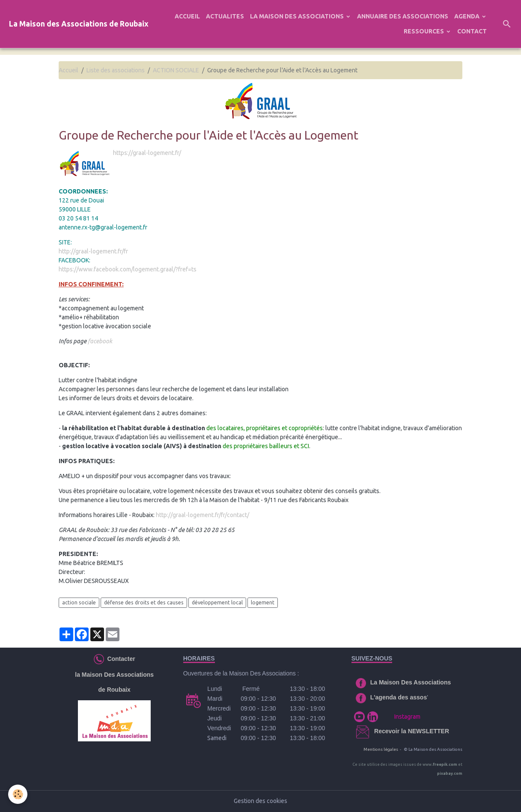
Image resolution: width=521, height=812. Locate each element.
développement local (217, 602)
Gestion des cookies (260, 801)
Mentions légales (381, 749)
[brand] (79, 24)
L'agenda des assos (399, 697)
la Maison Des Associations (114, 675)
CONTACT (472, 31)
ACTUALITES (225, 16)
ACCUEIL (187, 16)
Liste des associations (116, 70)
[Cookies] (18, 794)
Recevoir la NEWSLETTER (412, 731)
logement (263, 602)
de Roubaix (114, 690)
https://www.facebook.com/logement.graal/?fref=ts (128, 269)
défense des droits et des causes (144, 602)
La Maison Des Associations (411, 682)
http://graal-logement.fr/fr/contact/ (202, 515)
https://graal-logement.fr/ (147, 153)
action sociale (79, 602)
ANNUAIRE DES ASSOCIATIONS (403, 16)
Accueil (68, 70)
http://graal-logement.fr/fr (93, 251)
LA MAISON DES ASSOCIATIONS (298, 16)
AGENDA (467, 16)
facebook (100, 341)
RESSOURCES (424, 31)
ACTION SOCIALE (176, 70)
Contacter (120, 658)
